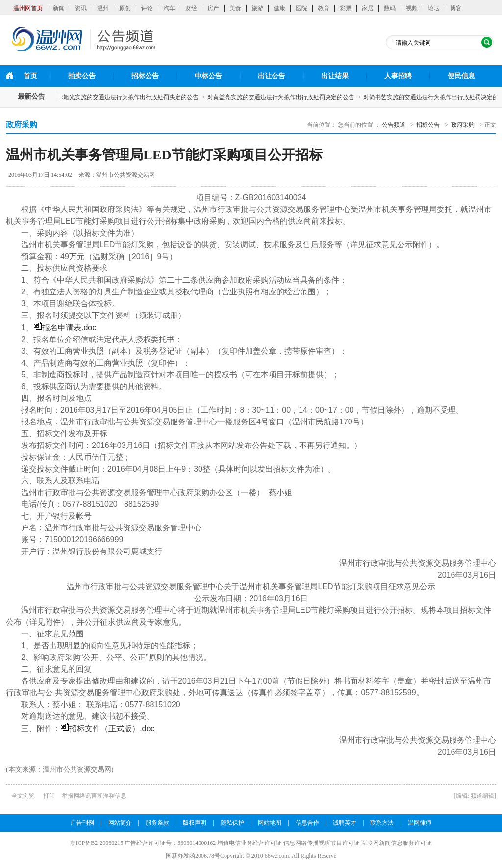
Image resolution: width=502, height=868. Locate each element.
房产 (213, 8)
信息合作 (307, 823)
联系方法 (382, 823)
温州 (103, 8)
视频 (412, 8)
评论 (147, 8)
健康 (279, 8)
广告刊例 (82, 823)
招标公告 (145, 76)
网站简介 (120, 823)
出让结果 (335, 76)
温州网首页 (28, 8)
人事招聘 (398, 76)
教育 (324, 8)
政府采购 (463, 125)
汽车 (169, 8)
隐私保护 (232, 823)
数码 (390, 8)
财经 (191, 8)
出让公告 (272, 76)
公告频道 (394, 125)
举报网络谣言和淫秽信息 (94, 796)
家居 (368, 8)
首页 (30, 76)
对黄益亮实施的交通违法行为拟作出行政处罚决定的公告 (283, 97)
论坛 (434, 8)
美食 (235, 8)
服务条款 (157, 823)
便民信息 (461, 76)
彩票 (346, 8)
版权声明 (195, 823)
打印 (49, 796)
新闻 (59, 8)
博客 (456, 8)
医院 (301, 8)
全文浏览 (23, 796)
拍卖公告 (82, 76)
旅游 (257, 8)
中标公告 (208, 76)
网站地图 (270, 823)
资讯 (81, 8)
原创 (125, 8)
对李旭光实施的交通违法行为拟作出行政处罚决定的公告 (127, 97)
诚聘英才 (345, 823)
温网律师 (420, 823)
